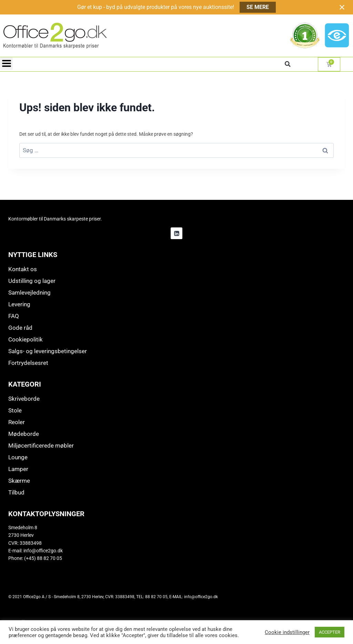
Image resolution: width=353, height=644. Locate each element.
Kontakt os (23, 269)
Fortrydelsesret (28, 363)
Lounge (18, 457)
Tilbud (16, 492)
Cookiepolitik (26, 339)
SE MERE (258, 7)
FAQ (14, 316)
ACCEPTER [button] (330, 632)
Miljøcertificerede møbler (41, 446)
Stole (15, 410)
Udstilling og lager (32, 281)
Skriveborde (24, 399)
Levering (19, 304)
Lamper (18, 469)
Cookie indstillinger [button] (287, 632)
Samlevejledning (29, 293)
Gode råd (20, 328)
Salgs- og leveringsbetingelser (48, 351)
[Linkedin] (176, 233)
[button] (288, 64)
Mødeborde (24, 434)
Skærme (19, 481)
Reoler (17, 422)
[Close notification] (342, 7)
